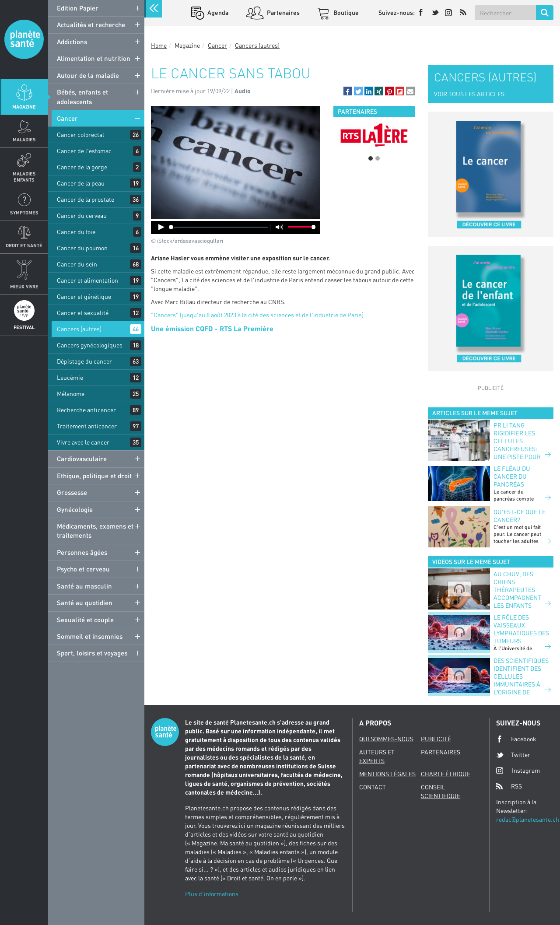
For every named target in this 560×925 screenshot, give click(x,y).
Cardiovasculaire (82, 459)
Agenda (217, 12)
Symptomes (24, 212)
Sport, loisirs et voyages (92, 653)
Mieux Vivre (24, 286)
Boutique (345, 12)
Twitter (513, 755)
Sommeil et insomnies (90, 636)
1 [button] (371, 158)
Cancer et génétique (84, 296)
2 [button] (378, 158)
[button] (348, 91)
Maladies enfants (24, 176)
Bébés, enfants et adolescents (82, 96)
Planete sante (24, 39)
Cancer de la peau (81, 183)
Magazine (24, 107)
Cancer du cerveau (82, 215)
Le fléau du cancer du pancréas (512, 476)
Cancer (67, 118)
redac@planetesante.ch (528, 819)
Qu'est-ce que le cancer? (520, 516)
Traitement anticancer (87, 426)
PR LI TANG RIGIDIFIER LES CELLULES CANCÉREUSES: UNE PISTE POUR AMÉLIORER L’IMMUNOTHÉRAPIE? (522, 449)
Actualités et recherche (91, 25)
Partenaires (283, 12)
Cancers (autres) (79, 329)
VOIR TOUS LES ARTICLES (469, 94)
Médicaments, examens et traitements (95, 531)
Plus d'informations (212, 894)
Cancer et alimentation (87, 280)
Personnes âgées (82, 552)
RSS (509, 786)
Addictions (72, 42)
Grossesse (72, 492)
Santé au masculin (84, 586)
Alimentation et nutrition (94, 58)
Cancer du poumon (82, 248)
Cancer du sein (77, 264)
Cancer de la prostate (86, 199)
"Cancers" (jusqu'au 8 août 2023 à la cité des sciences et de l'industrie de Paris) (257, 315)
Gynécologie (75, 509)
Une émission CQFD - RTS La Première (212, 328)
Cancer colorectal (80, 135)
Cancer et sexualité (83, 313)
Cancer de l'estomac (84, 151)
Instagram (518, 770)
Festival (24, 327)
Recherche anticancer (86, 410)
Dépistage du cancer (84, 361)
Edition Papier (78, 8)
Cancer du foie (76, 232)
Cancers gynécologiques (90, 345)
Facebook (516, 739)
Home (159, 45)
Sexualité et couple (85, 620)
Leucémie (70, 377)
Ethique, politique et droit (94, 476)
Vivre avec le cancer (83, 442)
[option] (374, 135)
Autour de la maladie (88, 75)
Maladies (24, 139)
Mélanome (71, 394)
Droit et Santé (24, 245)
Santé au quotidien (85, 603)
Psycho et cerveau (83, 569)
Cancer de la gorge (82, 167)
